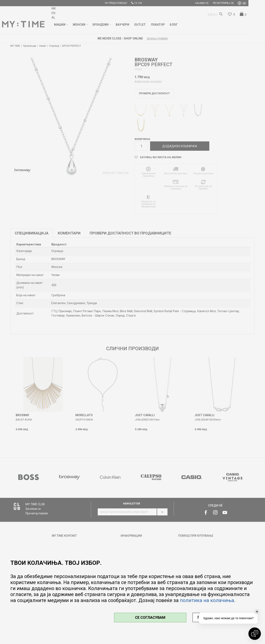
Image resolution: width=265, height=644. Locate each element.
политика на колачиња (207, 600)
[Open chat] (255, 634)
